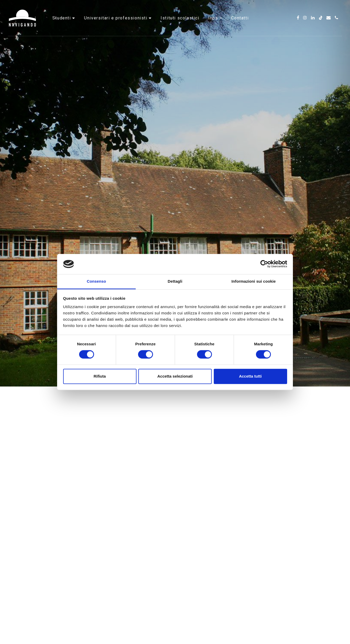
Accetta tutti (250, 376)
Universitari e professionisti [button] (116, 20)
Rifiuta (100, 376)
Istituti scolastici (180, 20)
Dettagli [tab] (175, 281)
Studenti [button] (62, 20)
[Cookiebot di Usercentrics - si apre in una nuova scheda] (264, 264)
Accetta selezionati (175, 376)
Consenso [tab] (96, 281)
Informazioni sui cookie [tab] (254, 281)
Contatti (240, 20)
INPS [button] (215, 20)
